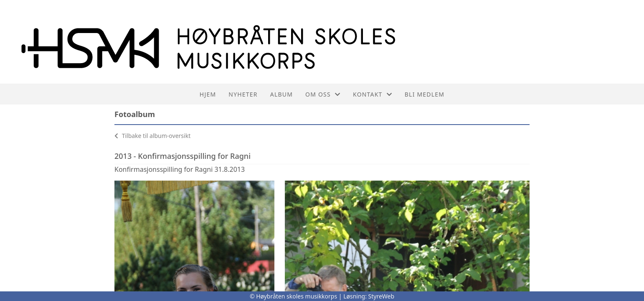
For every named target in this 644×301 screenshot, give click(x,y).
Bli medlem (425, 94)
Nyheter (243, 94)
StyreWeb (382, 296)
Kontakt (373, 94)
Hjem (208, 94)
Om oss (323, 94)
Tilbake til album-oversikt (152, 136)
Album (281, 94)
